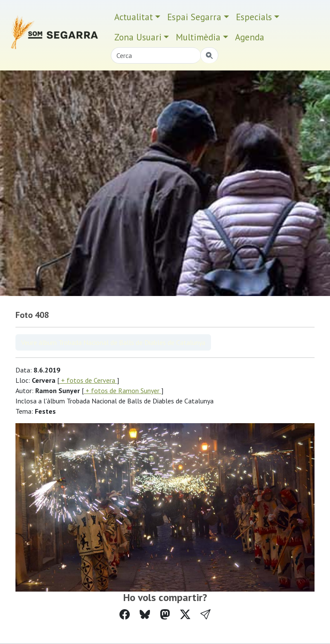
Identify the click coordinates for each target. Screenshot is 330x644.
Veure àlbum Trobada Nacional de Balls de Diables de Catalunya (113, 342)
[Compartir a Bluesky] (145, 615)
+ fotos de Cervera (88, 380)
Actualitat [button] (134, 17)
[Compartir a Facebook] (125, 615)
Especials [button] (254, 17)
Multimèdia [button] (198, 37)
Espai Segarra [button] (194, 17)
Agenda (250, 37)
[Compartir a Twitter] (185, 615)
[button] (205, 615)
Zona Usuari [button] (138, 37)
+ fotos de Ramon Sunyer (122, 391)
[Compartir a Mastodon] (165, 615)
